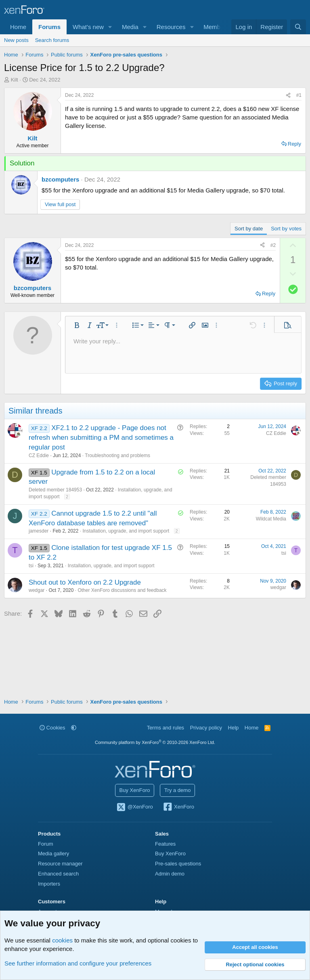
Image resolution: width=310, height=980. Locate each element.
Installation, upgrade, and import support (126, 531)
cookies (62, 940)
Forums (49, 27)
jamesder (39, 531)
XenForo (178, 807)
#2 (273, 245)
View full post (60, 204)
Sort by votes (286, 229)
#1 (299, 95)
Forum (46, 844)
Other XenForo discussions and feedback (122, 590)
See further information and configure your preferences (78, 963)
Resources (171, 27)
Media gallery (53, 854)
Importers (49, 884)
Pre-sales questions (178, 864)
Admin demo (170, 874)
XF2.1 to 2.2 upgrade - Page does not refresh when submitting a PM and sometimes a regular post (101, 438)
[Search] (298, 27)
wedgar (37, 590)
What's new (88, 27)
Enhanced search (58, 874)
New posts (16, 40)
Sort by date (249, 229)
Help (234, 728)
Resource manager (60, 864)
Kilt (15, 80)
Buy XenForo (135, 790)
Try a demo (177, 790)
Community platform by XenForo (155, 742)
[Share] (288, 95)
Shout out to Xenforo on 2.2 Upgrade (85, 582)
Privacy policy (206, 728)
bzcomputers (60, 179)
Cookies (52, 728)
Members (216, 27)
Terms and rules (165, 728)
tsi (31, 566)
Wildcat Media (271, 519)
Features (165, 844)
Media (130, 27)
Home (18, 27)
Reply (294, 144)
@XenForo (134, 807)
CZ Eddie (39, 456)
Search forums (52, 40)
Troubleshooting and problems (117, 456)
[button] (110, 27)
